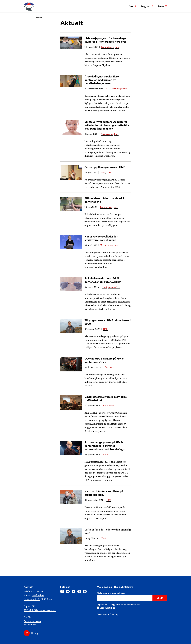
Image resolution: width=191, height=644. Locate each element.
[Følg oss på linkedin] (74, 591)
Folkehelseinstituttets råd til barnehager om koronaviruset (103, 280)
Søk (133, 6)
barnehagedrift (119, 89)
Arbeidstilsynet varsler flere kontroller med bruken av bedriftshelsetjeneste (102, 80)
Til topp (35, 633)
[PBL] (29, 10)
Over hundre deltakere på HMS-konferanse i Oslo (104, 360)
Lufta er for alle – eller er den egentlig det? (108, 531)
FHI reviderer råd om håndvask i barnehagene (104, 200)
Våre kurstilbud (107, 608)
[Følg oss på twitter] (68, 591)
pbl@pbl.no (38, 595)
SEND (160, 598)
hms (117, 47)
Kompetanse (107, 47)
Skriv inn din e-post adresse (111, 593)
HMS (108, 89)
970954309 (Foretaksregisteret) (40, 610)
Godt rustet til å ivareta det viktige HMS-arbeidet (106, 398)
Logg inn (147, 6)
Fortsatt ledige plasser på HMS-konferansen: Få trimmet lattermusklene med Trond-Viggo (105, 446)
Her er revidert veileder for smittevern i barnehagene (101, 238)
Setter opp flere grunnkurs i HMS (105, 167)
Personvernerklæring (107, 614)
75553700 (38, 592)
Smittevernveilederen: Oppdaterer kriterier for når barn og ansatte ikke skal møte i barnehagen (107, 125)
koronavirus (114, 287)
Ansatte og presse (32, 621)
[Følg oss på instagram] (79, 591)
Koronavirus (107, 134)
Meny (163, 6)
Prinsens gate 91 (32, 599)
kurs (109, 172)
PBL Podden (30, 625)
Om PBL (28, 617)
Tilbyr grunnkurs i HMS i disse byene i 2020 (108, 322)
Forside (39, 17)
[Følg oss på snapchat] (85, 591)
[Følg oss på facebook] (62, 591)
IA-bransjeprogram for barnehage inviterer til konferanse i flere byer (105, 40)
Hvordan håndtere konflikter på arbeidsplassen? (104, 493)
